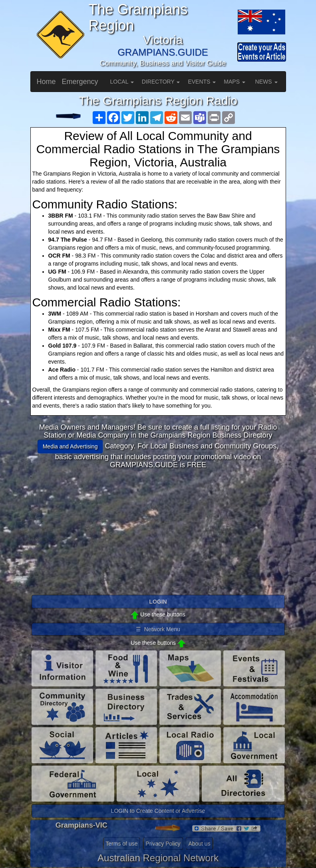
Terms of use (121, 844)
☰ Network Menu (158, 629)
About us (199, 844)
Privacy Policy (163, 844)
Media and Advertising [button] (70, 446)
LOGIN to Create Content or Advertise (158, 811)
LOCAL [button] (122, 82)
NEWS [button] (266, 82)
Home (46, 82)
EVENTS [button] (202, 82)
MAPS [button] (235, 82)
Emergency (80, 82)
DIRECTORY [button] (161, 82)
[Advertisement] (158, 536)
